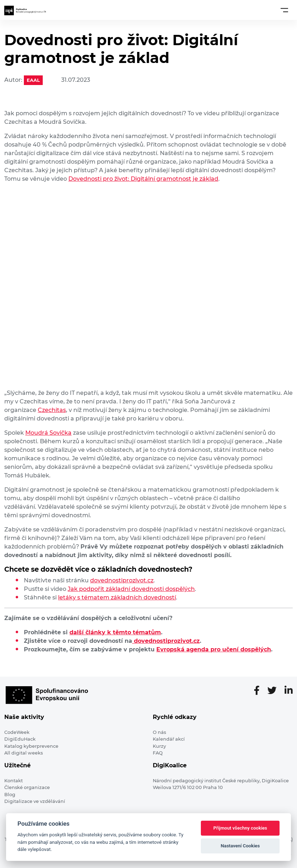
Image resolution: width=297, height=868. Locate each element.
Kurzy (159, 746)
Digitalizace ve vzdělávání (35, 801)
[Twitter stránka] (275, 691)
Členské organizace (27, 787)
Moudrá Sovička (48, 433)
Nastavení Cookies (240, 846)
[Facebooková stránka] (260, 691)
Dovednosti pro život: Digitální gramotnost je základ (143, 179)
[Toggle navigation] (284, 10)
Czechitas (52, 410)
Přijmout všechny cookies (240, 828)
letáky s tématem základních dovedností (117, 597)
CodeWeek (17, 732)
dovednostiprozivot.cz (122, 580)
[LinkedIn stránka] (289, 691)
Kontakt (14, 781)
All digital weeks (24, 753)
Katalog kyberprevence (31, 746)
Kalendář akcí (169, 739)
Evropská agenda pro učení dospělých (214, 649)
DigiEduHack (20, 739)
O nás (159, 732)
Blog (10, 795)
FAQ (158, 753)
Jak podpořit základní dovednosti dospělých (131, 589)
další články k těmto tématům (115, 632)
